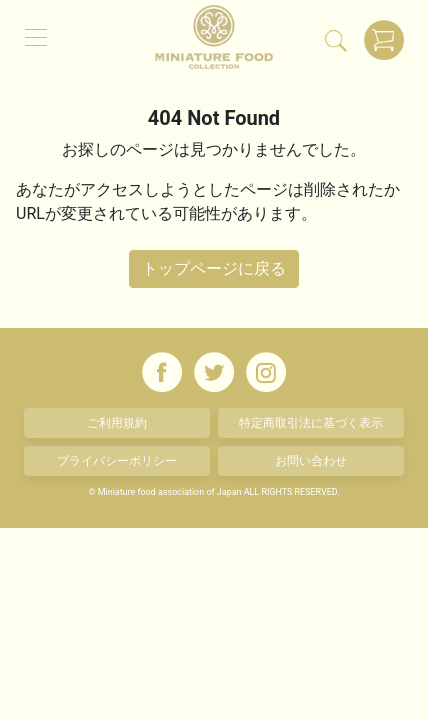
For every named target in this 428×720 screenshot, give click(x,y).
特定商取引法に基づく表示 (311, 423)
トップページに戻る (214, 268)
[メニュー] (36, 36)
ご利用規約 (117, 423)
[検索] (336, 40)
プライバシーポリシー (117, 461)
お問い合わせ (311, 461)
